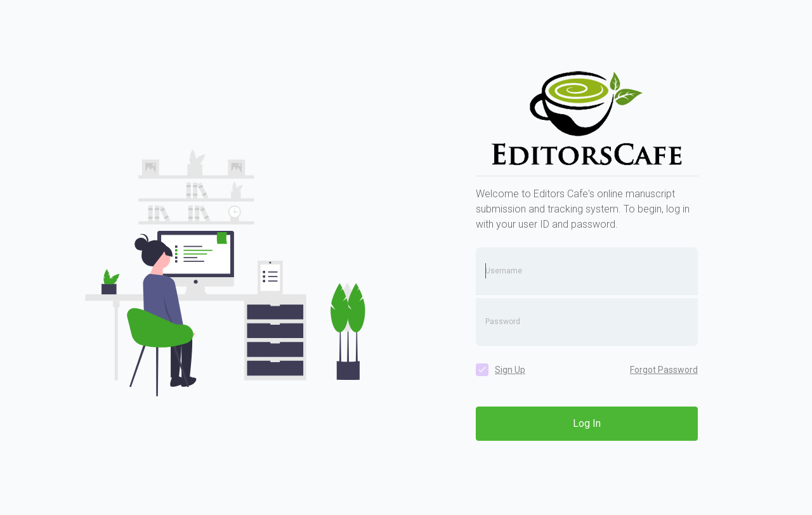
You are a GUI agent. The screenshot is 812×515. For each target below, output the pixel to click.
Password (503, 322)
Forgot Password (664, 370)
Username (504, 271)
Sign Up (510, 370)
